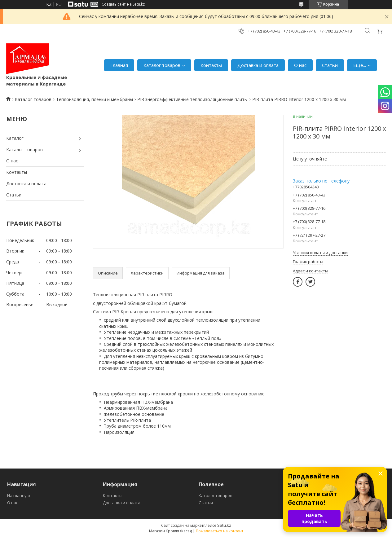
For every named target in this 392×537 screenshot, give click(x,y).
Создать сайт (114, 4)
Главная (119, 65)
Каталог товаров (162, 65)
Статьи (330, 65)
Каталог (15, 138)
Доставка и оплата (258, 65)
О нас (300, 65)
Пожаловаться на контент (220, 531)
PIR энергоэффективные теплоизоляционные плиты (192, 99)
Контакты (211, 65)
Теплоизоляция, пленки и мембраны (95, 99)
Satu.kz (224, 525)
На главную (19, 495)
